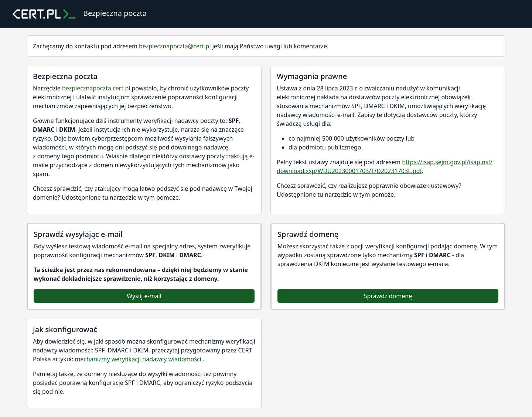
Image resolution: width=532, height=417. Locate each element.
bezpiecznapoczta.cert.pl (96, 88)
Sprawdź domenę (388, 296)
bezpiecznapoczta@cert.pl (175, 46)
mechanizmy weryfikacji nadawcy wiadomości (139, 359)
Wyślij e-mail (144, 296)
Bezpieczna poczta (77, 14)
